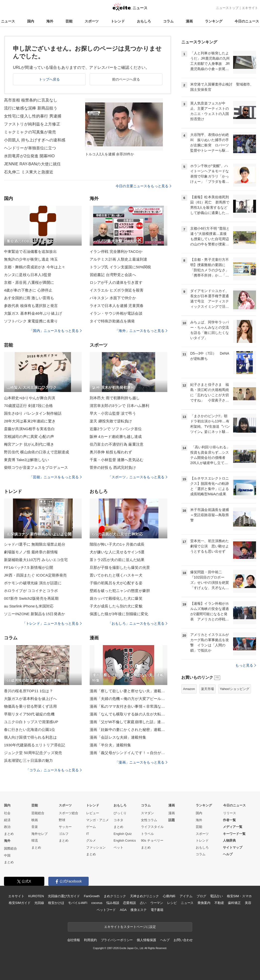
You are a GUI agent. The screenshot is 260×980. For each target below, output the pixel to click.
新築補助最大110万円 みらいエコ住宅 (36, 560)
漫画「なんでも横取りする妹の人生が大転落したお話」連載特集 (129, 714)
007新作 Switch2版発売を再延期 (31, 598)
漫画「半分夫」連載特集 (110, 745)
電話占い (216, 896)
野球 (62, 820)
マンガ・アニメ (97, 820)
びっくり (120, 813)
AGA (123, 910)
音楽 (35, 827)
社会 (7, 813)
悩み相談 (113, 903)
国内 (31, 21)
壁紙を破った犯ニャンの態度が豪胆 (120, 591)
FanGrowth (92, 896)
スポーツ (92, 21)
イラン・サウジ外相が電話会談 (116, 313)
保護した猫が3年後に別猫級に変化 (119, 614)
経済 (7, 820)
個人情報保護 (146, 940)
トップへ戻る (49, 79)
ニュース (8, 21)
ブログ (201, 896)
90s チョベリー (152, 840)
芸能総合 (38, 813)
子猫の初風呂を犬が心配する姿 (116, 583)
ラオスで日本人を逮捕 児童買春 (117, 306)
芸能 (69, 21)
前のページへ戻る (126, 79)
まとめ (9, 834)
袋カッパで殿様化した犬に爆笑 (116, 598)
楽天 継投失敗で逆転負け (111, 421)
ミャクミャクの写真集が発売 (30, 132)
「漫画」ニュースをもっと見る (141, 762)
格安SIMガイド (20, 903)
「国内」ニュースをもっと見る (56, 331)
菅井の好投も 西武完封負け (113, 467)
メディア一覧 (233, 827)
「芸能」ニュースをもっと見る (56, 477)
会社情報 (74, 940)
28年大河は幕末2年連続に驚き (30, 421)
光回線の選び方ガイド (64, 896)
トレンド (118, 21)
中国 (7, 855)
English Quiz (123, 834)
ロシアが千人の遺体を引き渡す (116, 282)
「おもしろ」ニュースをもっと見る (138, 623)
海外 (50, 21)
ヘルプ (228, 854)
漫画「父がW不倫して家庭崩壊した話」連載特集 (129, 722)
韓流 (35, 840)
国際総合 (10, 848)
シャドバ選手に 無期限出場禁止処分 (35, 544)
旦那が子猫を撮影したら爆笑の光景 (120, 567)
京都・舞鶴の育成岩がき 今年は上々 (35, 267)
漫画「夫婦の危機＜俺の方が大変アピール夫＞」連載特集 (129, 699)
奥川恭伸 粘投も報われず (111, 452)
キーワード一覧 (234, 834)
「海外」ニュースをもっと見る (141, 331)
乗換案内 (204, 903)
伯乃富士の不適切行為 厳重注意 (117, 444)
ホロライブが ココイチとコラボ (31, 591)
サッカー (65, 827)
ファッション (96, 847)
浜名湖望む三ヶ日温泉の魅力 (29, 760)
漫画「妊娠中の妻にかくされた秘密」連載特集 (129, 730)
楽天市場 (207, 689)
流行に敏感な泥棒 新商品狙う (31, 108)
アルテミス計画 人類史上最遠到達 (118, 259)
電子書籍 (157, 910)
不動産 (219, 903)
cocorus (97, 903)
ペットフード (106, 910)
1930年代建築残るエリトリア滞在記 (35, 745)
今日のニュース (247, 21)
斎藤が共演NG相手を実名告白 (29, 429)
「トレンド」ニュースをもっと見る (52, 623)
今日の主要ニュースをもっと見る (143, 186)
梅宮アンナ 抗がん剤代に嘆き (29, 444)
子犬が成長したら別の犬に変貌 (116, 606)
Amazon (189, 689)
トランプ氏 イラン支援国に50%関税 (120, 267)
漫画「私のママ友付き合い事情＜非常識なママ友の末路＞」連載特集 (129, 706)
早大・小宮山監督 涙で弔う (113, 413)
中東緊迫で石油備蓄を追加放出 (30, 251)
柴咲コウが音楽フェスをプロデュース (36, 467)
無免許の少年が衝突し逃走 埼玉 (31, 259)
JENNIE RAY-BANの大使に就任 (32, 164)
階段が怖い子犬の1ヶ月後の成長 (117, 544)
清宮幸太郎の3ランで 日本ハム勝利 (120, 406)
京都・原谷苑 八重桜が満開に (29, 282)
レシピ (172, 903)
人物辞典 (229, 840)
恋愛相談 (129, 903)
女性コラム (149, 820)
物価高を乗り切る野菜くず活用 (30, 706)
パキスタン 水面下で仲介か (113, 298)
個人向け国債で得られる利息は (30, 737)
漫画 (189, 21)
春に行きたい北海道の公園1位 (30, 730)
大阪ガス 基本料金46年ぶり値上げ (33, 313)
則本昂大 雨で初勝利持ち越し (115, 398)
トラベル (147, 834)
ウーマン (157, 903)
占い (143, 903)
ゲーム (91, 827)
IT (88, 834)
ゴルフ (64, 834)
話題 (172, 820)
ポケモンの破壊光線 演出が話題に (33, 583)
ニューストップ (227, 8)
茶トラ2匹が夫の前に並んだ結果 (117, 560)
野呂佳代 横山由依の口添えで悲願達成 (36, 452)
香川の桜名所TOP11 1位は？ (29, 691)
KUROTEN (36, 896)
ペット (118, 847)
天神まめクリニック (144, 896)
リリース (230, 813)
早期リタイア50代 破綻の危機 (29, 714)
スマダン (147, 813)
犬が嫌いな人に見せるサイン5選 (117, 552)
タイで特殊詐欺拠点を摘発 (112, 321)
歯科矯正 (234, 903)
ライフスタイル (152, 827)
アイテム (186, 896)
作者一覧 (229, 820)
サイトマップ (233, 847)
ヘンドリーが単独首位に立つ (30, 148)
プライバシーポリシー (117, 940)
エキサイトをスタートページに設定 (130, 927)
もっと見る (246, 665)
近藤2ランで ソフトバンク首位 (116, 429)
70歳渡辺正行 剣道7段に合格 (28, 406)
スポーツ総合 (68, 813)
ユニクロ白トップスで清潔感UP (31, 722)
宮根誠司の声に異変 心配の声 (29, 437)
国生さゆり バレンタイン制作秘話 (33, 413)
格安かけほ (56, 903)
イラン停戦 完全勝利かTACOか (116, 251)
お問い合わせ (183, 940)
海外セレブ (39, 834)
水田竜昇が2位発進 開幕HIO (29, 156)
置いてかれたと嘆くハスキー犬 (116, 575)
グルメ (91, 840)
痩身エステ (138, 910)
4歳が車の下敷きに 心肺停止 (28, 290)
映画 (35, 820)
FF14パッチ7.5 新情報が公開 (29, 567)
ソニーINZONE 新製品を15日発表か (34, 614)
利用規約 (90, 940)
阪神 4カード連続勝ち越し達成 (116, 437)
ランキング (214, 21)
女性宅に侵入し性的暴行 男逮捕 (33, 116)
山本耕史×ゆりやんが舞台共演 (30, 398)
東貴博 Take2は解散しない (27, 460)
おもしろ (144, 21)
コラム (168, 21)
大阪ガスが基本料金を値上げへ (30, 699)
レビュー (93, 813)
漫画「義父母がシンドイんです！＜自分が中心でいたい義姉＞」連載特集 (129, 753)
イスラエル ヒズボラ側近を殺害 (117, 290)
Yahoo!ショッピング (235, 689)
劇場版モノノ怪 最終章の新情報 (31, 552)
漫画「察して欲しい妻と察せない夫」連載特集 (129, 691)
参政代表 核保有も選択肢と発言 (31, 306)
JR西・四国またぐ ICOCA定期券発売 (35, 575)
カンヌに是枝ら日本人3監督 (28, 275)
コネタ (118, 820)
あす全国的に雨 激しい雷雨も (29, 298)
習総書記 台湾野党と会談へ (113, 275)
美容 (248, 903)
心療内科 (169, 896)
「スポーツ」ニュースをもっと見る (138, 477)
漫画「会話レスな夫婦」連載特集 (118, 737)
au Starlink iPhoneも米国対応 (29, 606)
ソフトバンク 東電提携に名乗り (31, 321)
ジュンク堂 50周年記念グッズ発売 (33, 753)
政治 (7, 827)
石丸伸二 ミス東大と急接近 (29, 172)
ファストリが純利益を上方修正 (32, 124)
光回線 (39, 903)
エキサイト (250, 8)
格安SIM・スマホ (239, 896)
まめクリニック (115, 896)
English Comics (125, 840)
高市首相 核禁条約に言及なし (31, 100)
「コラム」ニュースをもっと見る (54, 770)
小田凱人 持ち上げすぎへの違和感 (35, 140)
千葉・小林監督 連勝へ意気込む (117, 460)
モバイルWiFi (78, 903)
